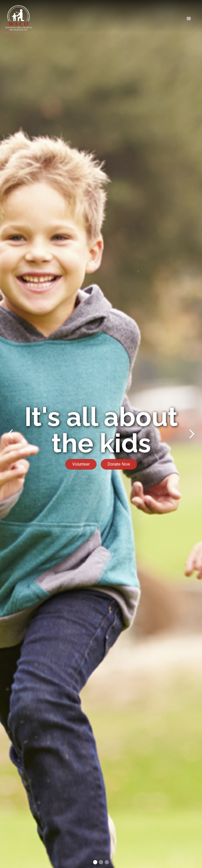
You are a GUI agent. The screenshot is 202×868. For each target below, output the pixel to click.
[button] (114, 19)
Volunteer (79, 464)
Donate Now (120, 464)
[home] (19, 19)
